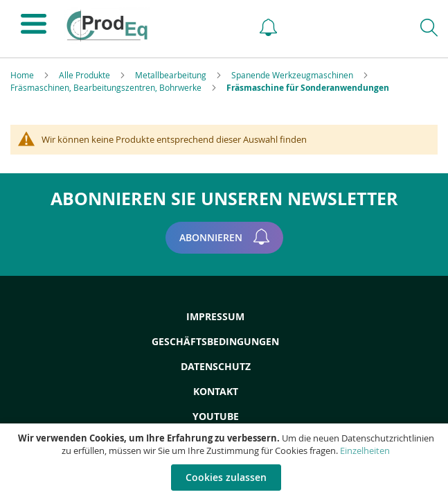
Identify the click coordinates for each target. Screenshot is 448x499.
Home (23, 75)
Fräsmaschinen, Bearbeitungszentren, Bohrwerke (107, 87)
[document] (226, 461)
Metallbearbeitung (172, 75)
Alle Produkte (86, 75)
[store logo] (149, 26)
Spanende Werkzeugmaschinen (293, 75)
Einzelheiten (365, 450)
